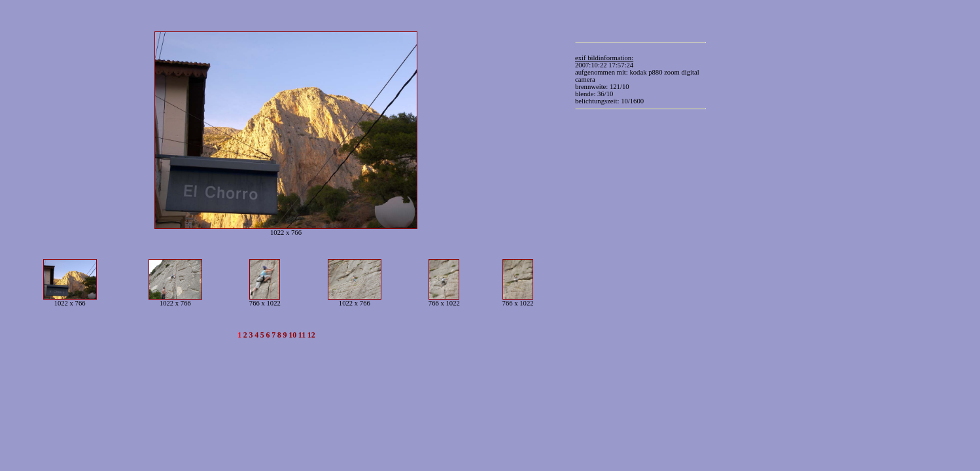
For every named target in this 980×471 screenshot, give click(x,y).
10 (292, 335)
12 (311, 335)
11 (302, 335)
